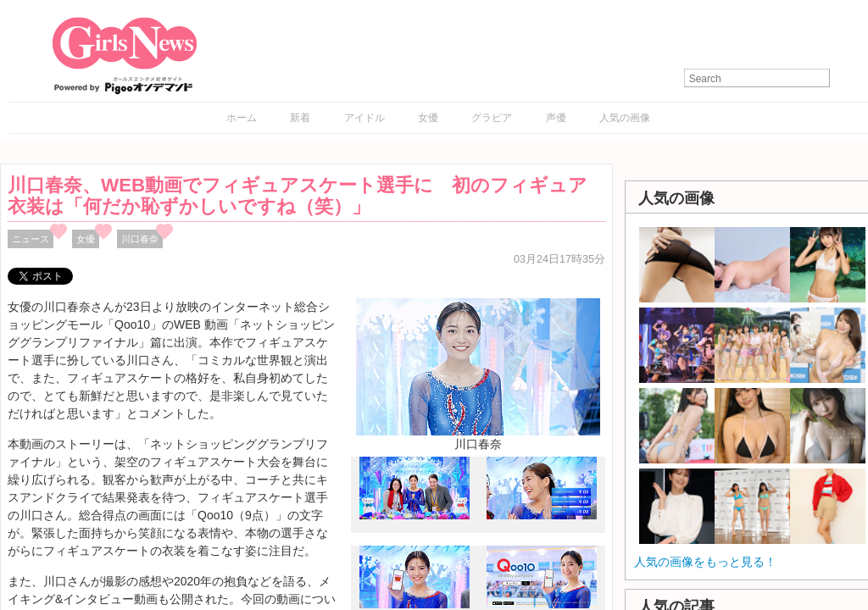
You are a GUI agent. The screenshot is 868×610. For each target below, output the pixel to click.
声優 (556, 118)
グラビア (492, 118)
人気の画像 (625, 118)
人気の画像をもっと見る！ (705, 562)
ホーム (242, 118)
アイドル (364, 118)
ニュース (31, 239)
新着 (300, 118)
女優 (428, 118)
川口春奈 (140, 239)
